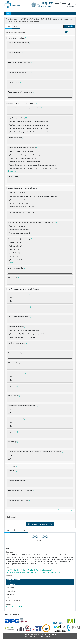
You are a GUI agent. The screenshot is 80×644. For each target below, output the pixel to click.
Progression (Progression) (19, 203)
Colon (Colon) (15, 257)
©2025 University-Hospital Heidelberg (39, 637)
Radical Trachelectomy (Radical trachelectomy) (26, 162)
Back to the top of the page (65, 510)
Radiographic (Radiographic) (20, 230)
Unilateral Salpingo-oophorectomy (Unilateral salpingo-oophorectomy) (34, 169)
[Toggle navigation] (8, 13)
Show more (12, 171)
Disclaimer (42, 635)
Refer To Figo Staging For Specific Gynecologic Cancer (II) (29, 125)
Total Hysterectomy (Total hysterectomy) (24, 158)
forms (69, 32)
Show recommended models (40, 524)
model (8, 26)
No (11, 301)
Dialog (14, 530)
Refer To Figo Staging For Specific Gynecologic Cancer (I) (29, 122)
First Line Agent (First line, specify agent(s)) (25, 331)
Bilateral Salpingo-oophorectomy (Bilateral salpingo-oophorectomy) (33, 165)
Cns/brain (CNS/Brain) (18, 260)
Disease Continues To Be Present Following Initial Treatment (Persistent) (34, 197)
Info (7, 530)
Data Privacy (51, 635)
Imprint (34, 635)
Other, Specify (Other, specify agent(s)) (23, 337)
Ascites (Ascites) (16, 243)
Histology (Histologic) (17, 226)
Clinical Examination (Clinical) (20, 233)
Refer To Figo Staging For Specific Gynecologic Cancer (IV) (29, 132)
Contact (27, 635)
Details (16, 26)
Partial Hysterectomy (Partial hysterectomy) (25, 152)
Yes (11, 298)
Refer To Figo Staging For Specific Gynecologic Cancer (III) (29, 129)
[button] (69, 26)
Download (23, 530)
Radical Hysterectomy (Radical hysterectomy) (25, 155)
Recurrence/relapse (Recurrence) (21, 200)
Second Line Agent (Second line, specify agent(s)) (27, 334)
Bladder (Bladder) (16, 246)
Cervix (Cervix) (15, 253)
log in (23, 601)
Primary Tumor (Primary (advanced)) (22, 207)
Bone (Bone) (15, 250)
